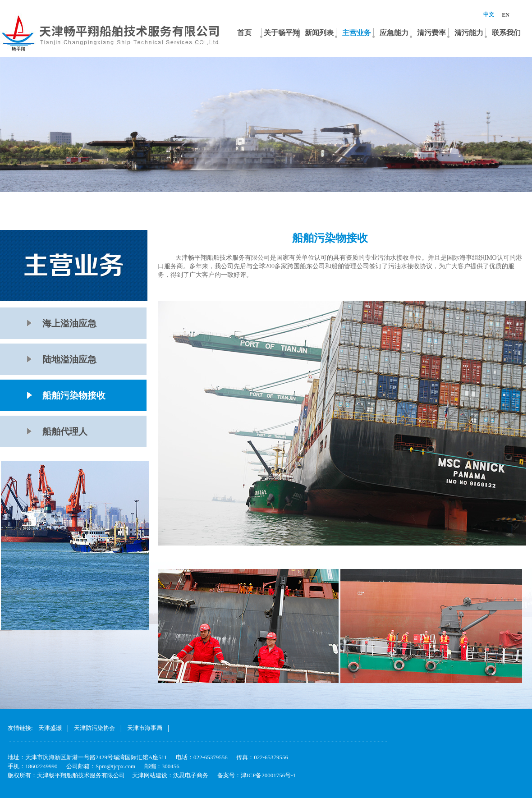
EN (506, 15)
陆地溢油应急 (69, 359)
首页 (244, 33)
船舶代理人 (65, 431)
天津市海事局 (145, 728)
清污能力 (469, 33)
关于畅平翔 (282, 33)
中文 (489, 14)
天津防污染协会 (94, 728)
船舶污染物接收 (74, 395)
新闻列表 (319, 33)
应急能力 (394, 33)
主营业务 (357, 33)
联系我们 (506, 33)
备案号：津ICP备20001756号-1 (257, 775)
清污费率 (431, 33)
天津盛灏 (50, 728)
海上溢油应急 (69, 323)
